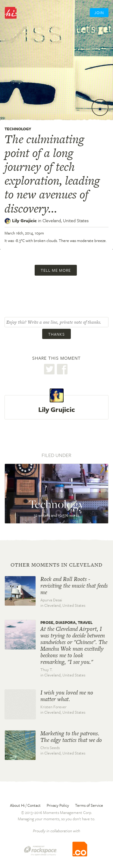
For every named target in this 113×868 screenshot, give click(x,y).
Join (99, 13)
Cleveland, (66, 220)
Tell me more (56, 270)
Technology (18, 129)
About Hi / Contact (25, 805)
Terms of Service (89, 805)
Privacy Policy (58, 805)
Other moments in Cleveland (56, 565)
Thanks (56, 334)
